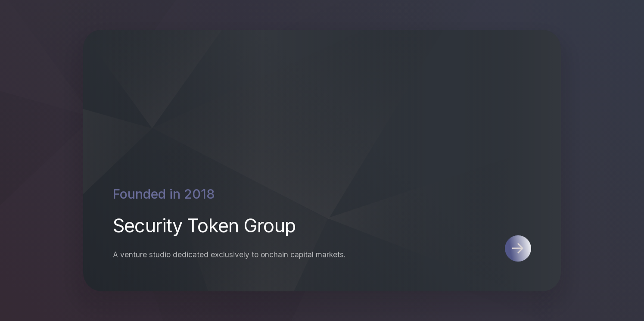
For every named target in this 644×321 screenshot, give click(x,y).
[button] (518, 249)
